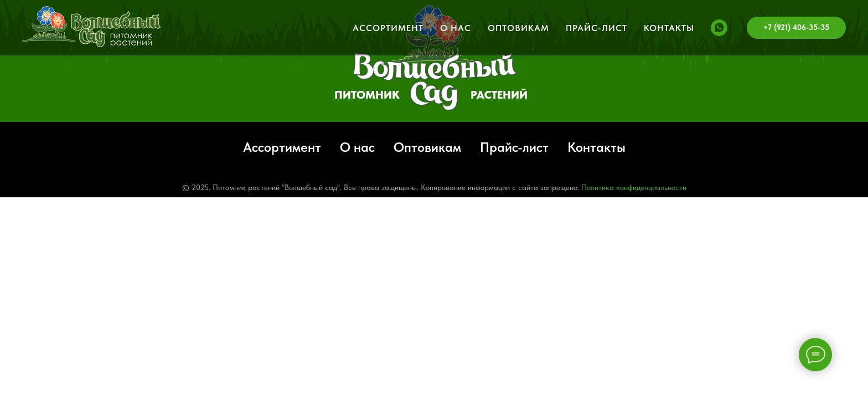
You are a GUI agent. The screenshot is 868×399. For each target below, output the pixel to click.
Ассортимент (388, 28)
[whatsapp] (719, 28)
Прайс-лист (596, 28)
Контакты (669, 28)
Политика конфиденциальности (634, 187)
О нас (456, 28)
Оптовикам (518, 28)
